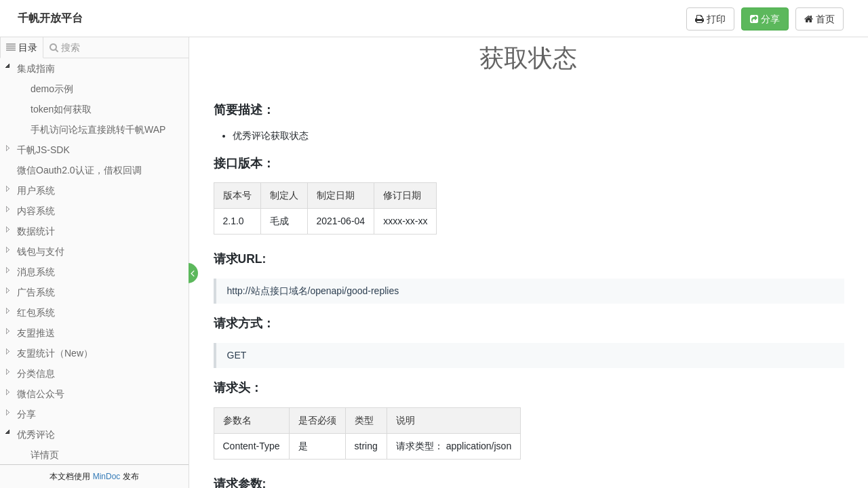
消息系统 (36, 272)
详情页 (45, 455)
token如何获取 (61, 109)
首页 (820, 19)
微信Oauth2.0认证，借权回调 (79, 170)
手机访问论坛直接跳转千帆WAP (98, 129)
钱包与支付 (41, 251)
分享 (765, 19)
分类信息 (36, 373)
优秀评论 (36, 434)
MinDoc (107, 476)
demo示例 (52, 89)
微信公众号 (41, 394)
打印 (710, 19)
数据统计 (36, 231)
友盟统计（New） (55, 353)
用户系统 (36, 190)
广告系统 (36, 292)
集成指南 (36, 68)
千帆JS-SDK (43, 150)
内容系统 (36, 211)
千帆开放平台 (50, 18)
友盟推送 (36, 333)
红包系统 (36, 312)
